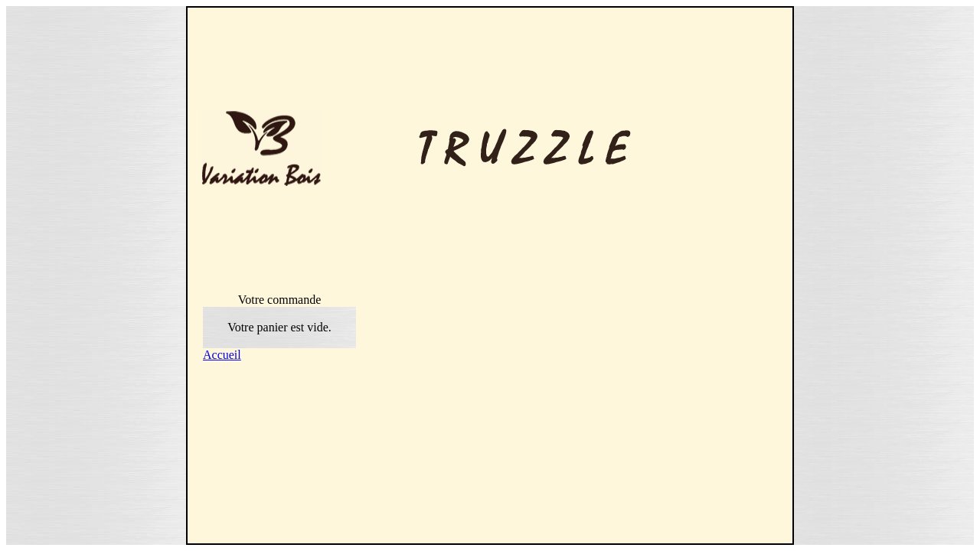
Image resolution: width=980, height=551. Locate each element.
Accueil (222, 355)
